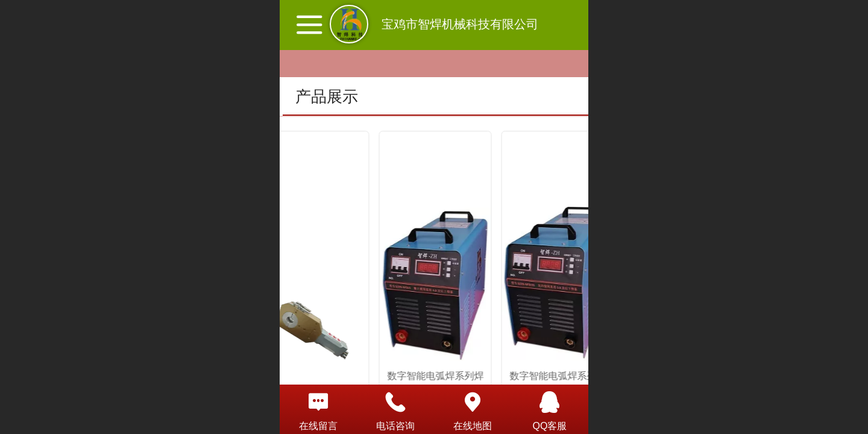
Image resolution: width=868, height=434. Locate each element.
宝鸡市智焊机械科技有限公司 (460, 24)
